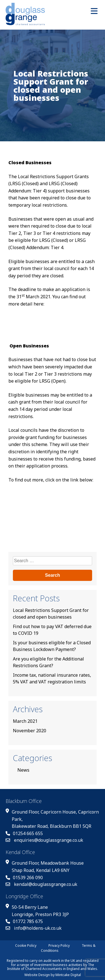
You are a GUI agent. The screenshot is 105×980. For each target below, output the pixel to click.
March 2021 (25, 721)
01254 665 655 (24, 833)
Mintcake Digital (68, 975)
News (23, 770)
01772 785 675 (24, 921)
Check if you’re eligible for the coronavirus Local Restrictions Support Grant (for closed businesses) (49, 325)
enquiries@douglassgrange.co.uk (44, 840)
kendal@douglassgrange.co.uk (41, 884)
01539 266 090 (24, 878)
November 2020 (30, 731)
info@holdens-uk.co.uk (34, 928)
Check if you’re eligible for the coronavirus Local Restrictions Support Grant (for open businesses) (49, 501)
